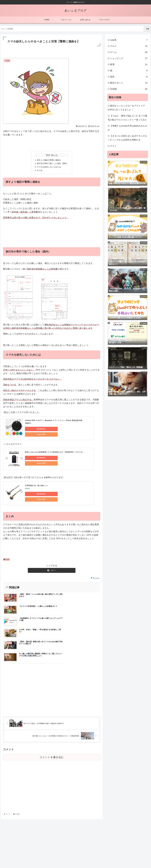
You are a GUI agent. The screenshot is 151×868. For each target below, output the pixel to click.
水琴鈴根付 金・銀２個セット (37, 484)
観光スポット (129, 83)
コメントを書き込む (52, 718)
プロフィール (121, 859)
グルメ (129, 46)
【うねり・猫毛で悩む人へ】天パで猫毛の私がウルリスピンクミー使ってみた (127, 118)
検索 (148, 29)
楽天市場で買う (35, 430)
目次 (48, 155)
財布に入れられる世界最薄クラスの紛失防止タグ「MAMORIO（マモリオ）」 (55, 451)
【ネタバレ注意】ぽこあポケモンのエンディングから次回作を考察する (127, 138)
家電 (129, 64)
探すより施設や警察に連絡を (49, 160)
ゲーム (129, 52)
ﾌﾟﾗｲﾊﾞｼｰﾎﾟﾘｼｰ (144, 859)
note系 (129, 40)
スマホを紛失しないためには (49, 167)
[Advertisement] (52, 53)
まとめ (39, 171)
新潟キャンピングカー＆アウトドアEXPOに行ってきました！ (126, 108)
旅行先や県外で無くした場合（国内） (53, 164)
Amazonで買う (56, 430)
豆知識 (6, 557)
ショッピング (129, 58)
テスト (113, 146)
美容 (129, 77)
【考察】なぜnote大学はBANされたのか (127, 128)
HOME (112, 859)
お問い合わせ (132, 859)
